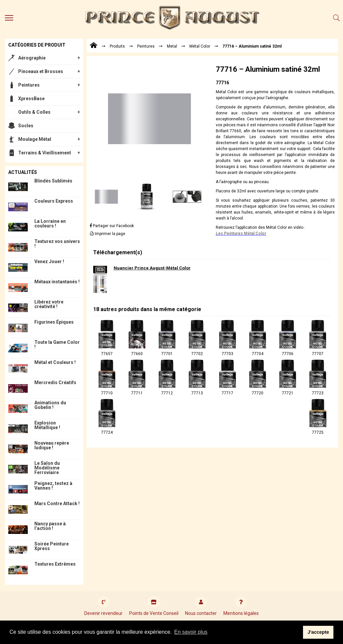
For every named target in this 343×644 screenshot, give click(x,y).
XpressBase (31, 99)
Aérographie (32, 58)
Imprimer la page (108, 234)
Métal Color (200, 46)
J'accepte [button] (318, 632)
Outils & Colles (34, 112)
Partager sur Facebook (112, 226)
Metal (172, 46)
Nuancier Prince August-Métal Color (152, 268)
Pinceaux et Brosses (41, 71)
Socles (26, 126)
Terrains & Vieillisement (45, 153)
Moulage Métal (35, 139)
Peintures (29, 85)
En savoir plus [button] (191, 632)
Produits (117, 46)
